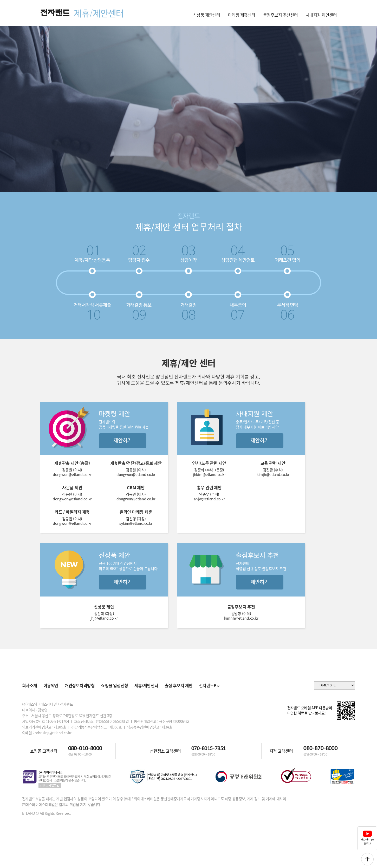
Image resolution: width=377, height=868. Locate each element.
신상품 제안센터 (207, 15)
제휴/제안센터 (146, 685)
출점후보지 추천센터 (281, 15)
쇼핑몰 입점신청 (115, 685)
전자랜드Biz (209, 685)
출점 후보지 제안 (179, 685)
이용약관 (51, 685)
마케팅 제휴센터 (242, 15)
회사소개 (30, 685)
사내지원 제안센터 (321, 15)
